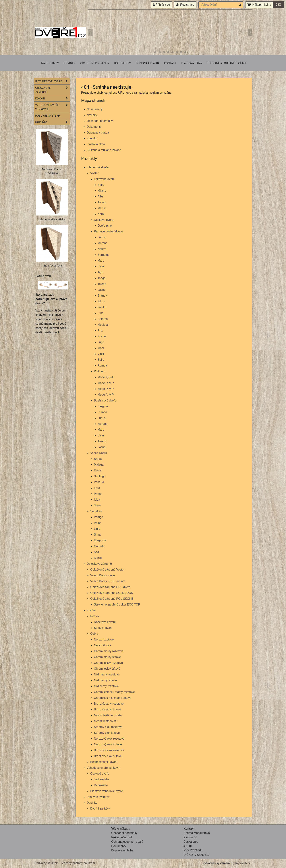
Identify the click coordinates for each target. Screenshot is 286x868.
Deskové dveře (104, 220)
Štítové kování (103, 628)
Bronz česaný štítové (108, 709)
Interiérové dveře (98, 167)
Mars (101, 261)
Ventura (99, 482)
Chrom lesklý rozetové (108, 663)
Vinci (101, 354)
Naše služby (50, 63)
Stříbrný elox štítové (107, 733)
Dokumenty (122, 63)
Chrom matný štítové (107, 657)
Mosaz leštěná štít (106, 721)
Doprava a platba (147, 63)
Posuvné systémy (98, 797)
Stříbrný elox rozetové (108, 727)
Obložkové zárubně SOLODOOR (112, 593)
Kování (91, 610)
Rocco (102, 336)
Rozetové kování (105, 622)
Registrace (185, 5)
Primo (98, 494)
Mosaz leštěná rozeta (108, 715)
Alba (101, 196)
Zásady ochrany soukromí (79, 863)
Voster (94, 173)
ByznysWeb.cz (241, 863)
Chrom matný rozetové (109, 651)
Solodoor (96, 511)
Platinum (100, 371)
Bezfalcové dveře (105, 400)
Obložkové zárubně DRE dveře (110, 587)
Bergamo (104, 255)
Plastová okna (191, 63)
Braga (98, 459)
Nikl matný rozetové (107, 674)
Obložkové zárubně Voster (107, 570)
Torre (97, 505)
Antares (103, 319)
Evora (98, 470)
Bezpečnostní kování (104, 762)
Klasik (98, 558)
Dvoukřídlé (101, 785)
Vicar (101, 266)
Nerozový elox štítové (108, 744)
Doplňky (92, 803)
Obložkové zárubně (99, 564)
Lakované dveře (104, 179)
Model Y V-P (106, 389)
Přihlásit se (161, 5)
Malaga (99, 465)
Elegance (100, 540)
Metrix (102, 208)
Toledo (102, 284)
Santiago (100, 476)
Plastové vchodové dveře (107, 791)
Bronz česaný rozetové (109, 704)
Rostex (95, 616)
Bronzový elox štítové (108, 756)
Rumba (102, 366)
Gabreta (99, 546)
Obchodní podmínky (95, 63)
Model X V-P (106, 383)
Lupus (102, 237)
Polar (97, 523)
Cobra (94, 634)
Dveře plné (105, 226)
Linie (97, 529)
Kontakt (170, 63)
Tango (102, 278)
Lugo (101, 342)
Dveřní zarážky (100, 809)
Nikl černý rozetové (106, 686)
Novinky (69, 63)
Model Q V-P (106, 377)
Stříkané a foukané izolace (227, 63)
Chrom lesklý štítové (107, 669)
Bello (101, 360)
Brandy (102, 296)
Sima (97, 535)
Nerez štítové (103, 645)
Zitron (101, 301)
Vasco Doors (98, 453)
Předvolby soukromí (46, 863)
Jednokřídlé (102, 779)
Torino (102, 202)
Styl (96, 552)
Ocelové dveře (100, 774)
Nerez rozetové (104, 639)
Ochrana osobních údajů (127, 842)
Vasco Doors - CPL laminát (108, 581)
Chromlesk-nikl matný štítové (113, 698)
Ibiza (97, 500)
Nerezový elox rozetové (109, 739)
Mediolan (104, 325)
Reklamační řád (121, 837)
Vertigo (98, 517)
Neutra (102, 249)
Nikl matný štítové (105, 680)
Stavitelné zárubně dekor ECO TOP (117, 605)
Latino (102, 290)
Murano (103, 243)
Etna (101, 313)
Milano (102, 191)
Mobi (101, 348)
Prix (100, 331)
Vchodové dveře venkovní (103, 768)
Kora (101, 214)
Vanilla (102, 307)
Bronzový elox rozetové (109, 750)
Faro (97, 488)
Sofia (101, 185)
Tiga (100, 272)
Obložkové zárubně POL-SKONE (112, 599)
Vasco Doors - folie (103, 575)
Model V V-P (106, 395)
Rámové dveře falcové (108, 231)
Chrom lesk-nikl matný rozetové (114, 692)
